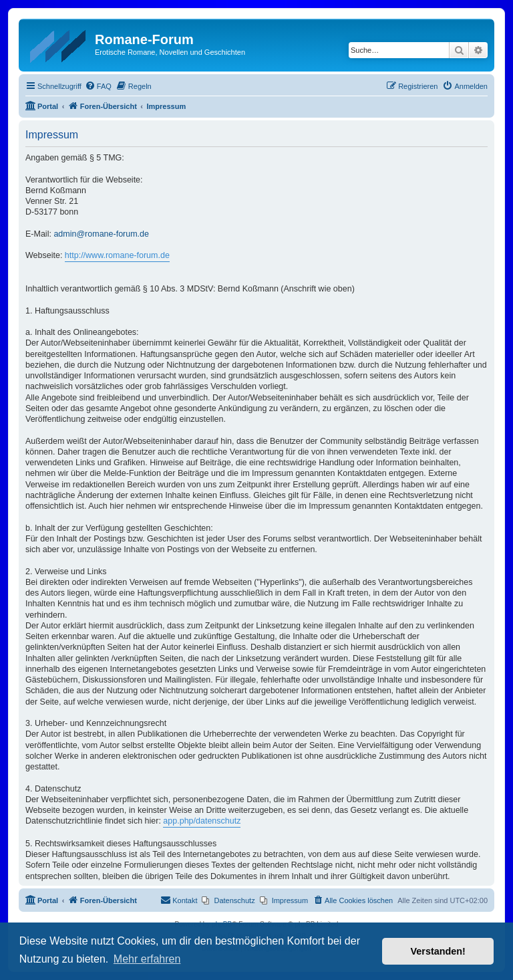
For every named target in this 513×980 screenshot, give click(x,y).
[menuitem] (98, 86)
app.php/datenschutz (202, 821)
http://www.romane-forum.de (117, 255)
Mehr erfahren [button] (147, 959)
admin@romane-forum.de (101, 234)
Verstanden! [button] (438, 951)
